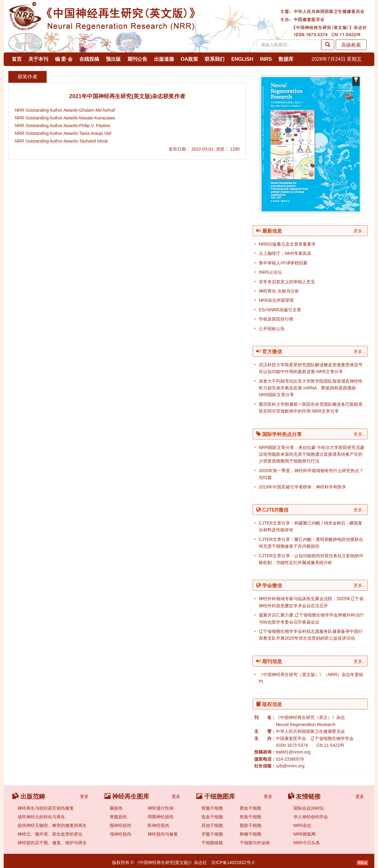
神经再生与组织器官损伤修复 (46, 808)
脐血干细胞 (250, 808)
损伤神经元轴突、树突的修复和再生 (52, 825)
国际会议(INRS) (309, 808)
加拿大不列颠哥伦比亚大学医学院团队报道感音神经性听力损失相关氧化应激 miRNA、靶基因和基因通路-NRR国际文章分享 (311, 388)
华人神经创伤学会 (311, 817)
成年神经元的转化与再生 (41, 817)
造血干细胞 (212, 817)
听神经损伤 (158, 825)
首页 (17, 59)
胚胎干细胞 (250, 817)
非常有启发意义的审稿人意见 (287, 282)
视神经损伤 (120, 825)
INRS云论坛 (270, 272)
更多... (360, 231)
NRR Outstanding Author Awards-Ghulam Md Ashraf (65, 110)
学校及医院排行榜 (276, 319)
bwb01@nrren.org (293, 752)
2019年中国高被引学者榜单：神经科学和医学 (302, 487)
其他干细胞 (212, 825)
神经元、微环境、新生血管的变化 (50, 834)
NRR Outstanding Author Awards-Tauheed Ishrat (61, 141)
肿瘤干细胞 (250, 834)
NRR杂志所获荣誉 (276, 300)
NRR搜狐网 (304, 834)
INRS (266, 59)
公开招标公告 (272, 329)
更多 (84, 796)
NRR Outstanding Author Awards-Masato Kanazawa (65, 118)
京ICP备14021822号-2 (233, 862)
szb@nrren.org (290, 766)
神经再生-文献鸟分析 (279, 291)
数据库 (286, 59)
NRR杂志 (302, 825)
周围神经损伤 (161, 817)
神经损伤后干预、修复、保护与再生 (52, 843)
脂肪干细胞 (250, 825)
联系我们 (215, 59)
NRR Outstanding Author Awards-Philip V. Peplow (62, 126)
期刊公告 (137, 59)
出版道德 (164, 59)
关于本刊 (38, 59)
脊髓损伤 (118, 817)
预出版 (113, 59)
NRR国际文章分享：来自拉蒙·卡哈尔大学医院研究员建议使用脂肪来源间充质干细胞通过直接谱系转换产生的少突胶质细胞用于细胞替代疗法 (312, 454)
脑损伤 (116, 808)
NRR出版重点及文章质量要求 (287, 244)
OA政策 (189, 59)
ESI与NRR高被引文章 (280, 310)
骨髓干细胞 (212, 808)
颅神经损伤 (120, 834)
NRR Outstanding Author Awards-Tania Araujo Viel (63, 133)
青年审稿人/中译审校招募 (283, 263)
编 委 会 (64, 59)
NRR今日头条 (307, 843)
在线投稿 (89, 59)
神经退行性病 (161, 808)
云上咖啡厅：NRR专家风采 (285, 253)
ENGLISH (242, 59)
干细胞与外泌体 (255, 843)
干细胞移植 (212, 843)
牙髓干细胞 (212, 834)
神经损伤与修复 (163, 834)
